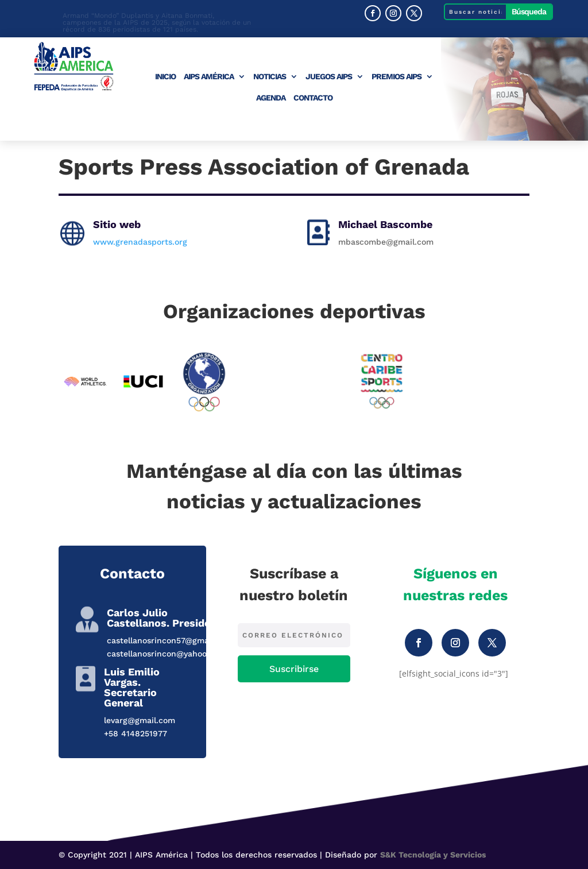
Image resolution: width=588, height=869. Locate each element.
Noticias (270, 77)
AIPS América (209, 77)
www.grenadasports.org (140, 242)
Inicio (165, 77)
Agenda (271, 98)
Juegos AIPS (329, 77)
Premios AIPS (396, 77)
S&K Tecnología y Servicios (433, 855)
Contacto (313, 98)
